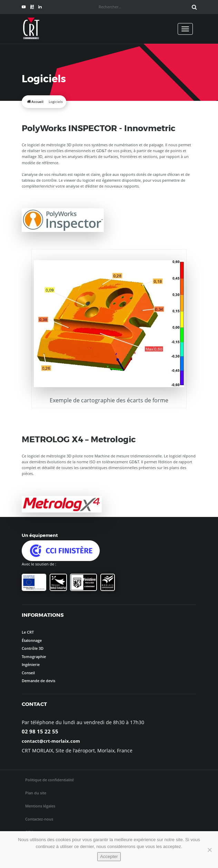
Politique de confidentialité (49, 780)
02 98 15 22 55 (40, 731)
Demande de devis (38, 681)
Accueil (37, 102)
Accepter (109, 856)
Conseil (28, 673)
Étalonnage (32, 640)
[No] (209, 850)
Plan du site (36, 793)
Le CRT (28, 632)
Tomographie (34, 657)
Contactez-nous (39, 819)
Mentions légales (40, 806)
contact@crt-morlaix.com (51, 741)
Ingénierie (31, 664)
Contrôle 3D (33, 648)
